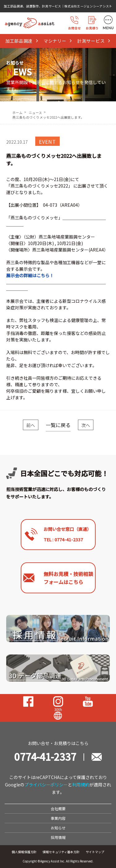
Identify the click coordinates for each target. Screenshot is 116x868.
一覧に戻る (58, 425)
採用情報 (58, 837)
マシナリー (58, 41)
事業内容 (58, 818)
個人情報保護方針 (24, 852)
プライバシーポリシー (46, 785)
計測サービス (94, 41)
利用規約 (81, 785)
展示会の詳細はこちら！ (30, 275)
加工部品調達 (22, 41)
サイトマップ (95, 852)
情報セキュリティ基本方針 (61, 852)
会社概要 (58, 809)
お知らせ (58, 828)
